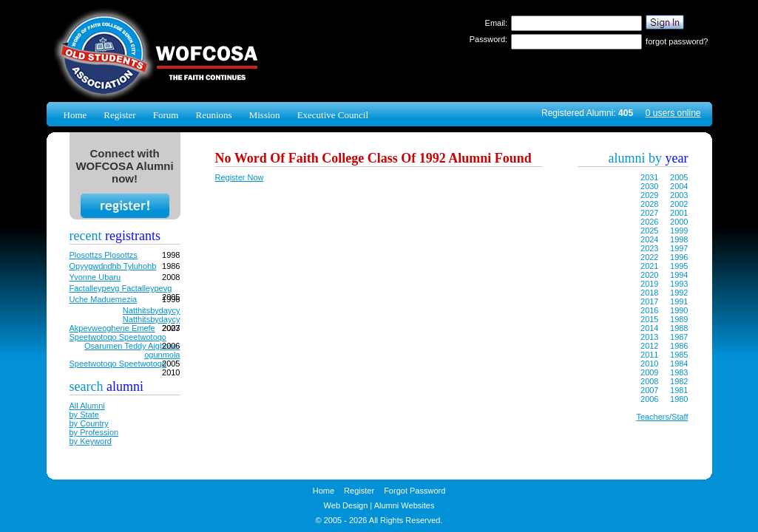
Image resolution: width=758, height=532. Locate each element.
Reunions (213, 115)
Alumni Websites (405, 505)
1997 (679, 248)
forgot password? (677, 41)
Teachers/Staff (662, 417)
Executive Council (333, 115)
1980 (679, 399)
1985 (679, 355)
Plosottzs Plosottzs (104, 255)
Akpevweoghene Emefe (112, 328)
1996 (679, 257)
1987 (679, 337)
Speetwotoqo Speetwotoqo (118, 337)
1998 (679, 239)
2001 (679, 213)
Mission (265, 115)
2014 (649, 328)
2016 (649, 310)
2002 (679, 204)
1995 (679, 266)
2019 (649, 284)
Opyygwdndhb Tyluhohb (113, 266)
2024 (649, 239)
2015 (649, 319)
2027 (649, 213)
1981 (679, 390)
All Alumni (87, 406)
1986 (679, 346)
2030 (649, 186)
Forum (166, 115)
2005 (679, 177)
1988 (679, 328)
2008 (649, 381)
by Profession (94, 432)
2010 (649, 364)
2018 (649, 293)
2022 (649, 257)
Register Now (240, 177)
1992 (679, 293)
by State (84, 415)
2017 (649, 301)
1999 (679, 231)
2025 (649, 231)
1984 (679, 364)
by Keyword (91, 441)
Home (75, 115)
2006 (649, 399)
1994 (679, 275)
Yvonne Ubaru (95, 277)
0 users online (673, 113)
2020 (649, 275)
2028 (649, 204)
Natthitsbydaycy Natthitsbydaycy (152, 315)
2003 (679, 195)
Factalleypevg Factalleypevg (121, 288)
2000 (679, 222)
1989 (679, 319)
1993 (679, 284)
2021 (649, 266)
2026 (649, 222)
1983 (679, 372)
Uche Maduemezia (104, 299)
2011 (649, 355)
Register (119, 115)
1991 (679, 301)
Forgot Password (414, 491)
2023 (649, 248)
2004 (679, 186)
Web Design (346, 505)
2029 (649, 195)
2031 (649, 177)
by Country (89, 423)
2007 (649, 390)
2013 (649, 337)
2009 (649, 372)
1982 (679, 381)
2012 (649, 346)
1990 (679, 310)
